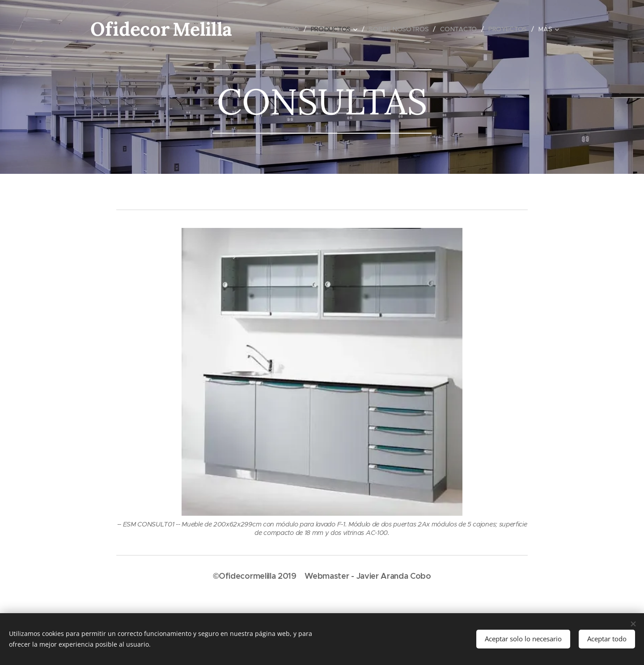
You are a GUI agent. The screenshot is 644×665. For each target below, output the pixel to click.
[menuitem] (291, 29)
